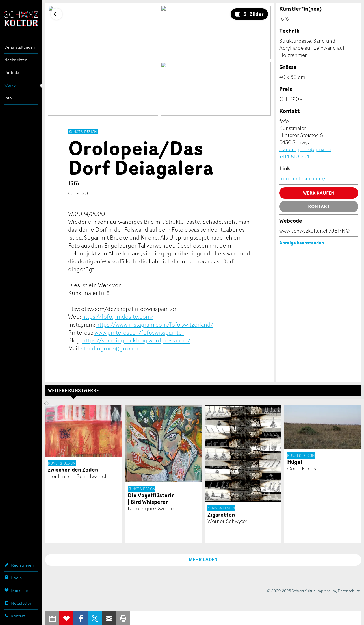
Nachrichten (16, 60)
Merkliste (16, 590)
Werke (10, 85)
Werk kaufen (319, 193)
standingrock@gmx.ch (110, 348)
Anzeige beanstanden (302, 243)
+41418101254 (294, 156)
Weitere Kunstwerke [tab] (73, 390)
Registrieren (19, 565)
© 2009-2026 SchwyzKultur (291, 591)
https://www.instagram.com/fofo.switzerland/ (155, 324)
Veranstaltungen (19, 47)
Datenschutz (349, 591)
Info (8, 98)
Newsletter (18, 603)
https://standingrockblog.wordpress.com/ (136, 340)
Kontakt (15, 616)
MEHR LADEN (203, 559)
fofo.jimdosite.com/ (302, 178)
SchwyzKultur (21, 19)
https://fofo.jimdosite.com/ (118, 316)
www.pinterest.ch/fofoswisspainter (139, 332)
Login (13, 578)
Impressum (326, 591)
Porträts (12, 72)
